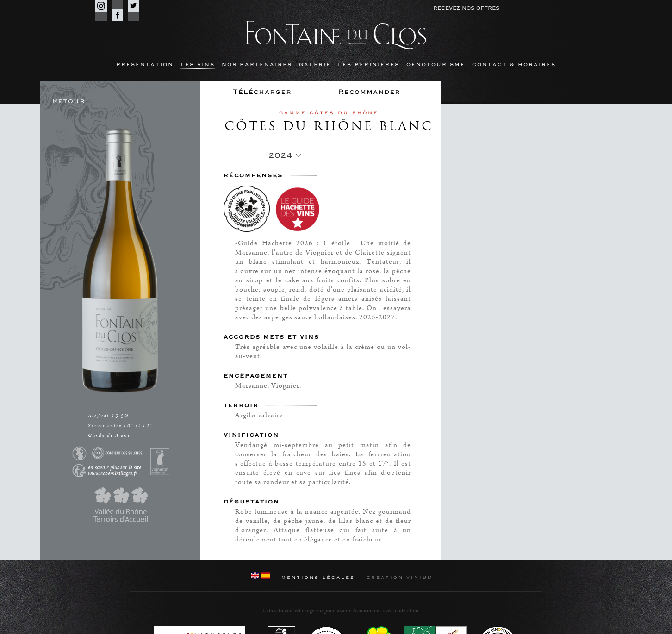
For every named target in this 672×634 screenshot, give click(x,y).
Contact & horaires (514, 65)
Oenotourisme (436, 65)
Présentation (145, 65)
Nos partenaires (257, 65)
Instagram (101, 6)
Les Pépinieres (369, 65)
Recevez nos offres (466, 8)
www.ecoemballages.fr (113, 474)
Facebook (117, 15)
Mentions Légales (318, 578)
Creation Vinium (400, 578)
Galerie (315, 65)
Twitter (134, 6)
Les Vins (198, 65)
